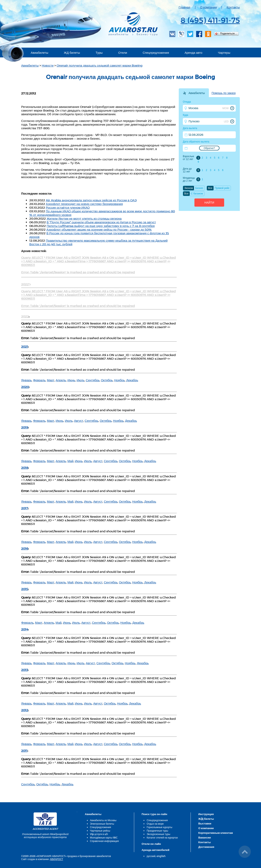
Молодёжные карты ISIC (104, 837)
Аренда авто (194, 53)
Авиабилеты (39, 53)
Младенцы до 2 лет (189, 179)
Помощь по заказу (224, 93)
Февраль (39, 380)
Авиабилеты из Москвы (103, 820)
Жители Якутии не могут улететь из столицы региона (84, 218)
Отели (123, 53)
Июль (80, 380)
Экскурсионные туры (158, 834)
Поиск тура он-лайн (154, 814)
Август (79, 421)
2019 (25, 427)
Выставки (205, 823)
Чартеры (224, 53)
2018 (25, 468)
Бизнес (199, 188)
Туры (99, 53)
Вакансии (205, 837)
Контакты (233, 7)
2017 (25, 508)
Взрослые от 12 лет (188, 158)
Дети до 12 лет (187, 170)
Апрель (61, 380)
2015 (25, 589)
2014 (25, 629)
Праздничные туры (157, 831)
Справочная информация (104, 841)
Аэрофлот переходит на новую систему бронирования (84, 204)
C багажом (197, 194)
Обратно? (209, 148)
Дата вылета (190, 128)
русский (151, 856)
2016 (25, 548)
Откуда (187, 102)
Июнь (71, 380)
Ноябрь (120, 380)
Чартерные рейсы (100, 831)
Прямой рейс (222, 188)
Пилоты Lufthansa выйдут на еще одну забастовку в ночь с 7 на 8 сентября (101, 226)
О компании (209, 7)
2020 (25, 387)
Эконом (189, 188)
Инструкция (206, 814)
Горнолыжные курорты (159, 827)
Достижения (206, 847)
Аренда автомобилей (155, 850)
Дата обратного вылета (196, 142)
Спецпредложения (156, 53)
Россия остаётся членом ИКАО (68, 207)
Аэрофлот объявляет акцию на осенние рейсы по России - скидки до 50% (99, 229)
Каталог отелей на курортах (162, 837)
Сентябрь (93, 380)
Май (70, 461)
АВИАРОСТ (56, 859)
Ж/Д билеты (206, 819)
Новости (48, 65)
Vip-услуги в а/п (99, 834)
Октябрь (107, 380)
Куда (185, 115)
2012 (25, 710)
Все (210, 188)
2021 (25, 346)
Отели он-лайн (151, 844)
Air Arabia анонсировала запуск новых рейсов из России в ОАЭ (91, 200)
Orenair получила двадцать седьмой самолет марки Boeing (100, 65)
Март (50, 380)
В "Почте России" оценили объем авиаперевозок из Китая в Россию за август (101, 222)
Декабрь (132, 380)
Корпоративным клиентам (216, 833)
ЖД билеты (72, 53)
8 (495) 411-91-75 (210, 20)
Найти (209, 203)
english (161, 856)
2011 (24, 751)
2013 (25, 670)
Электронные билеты (102, 824)
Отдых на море (155, 824)
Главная (185, 7)
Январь (26, 380)
